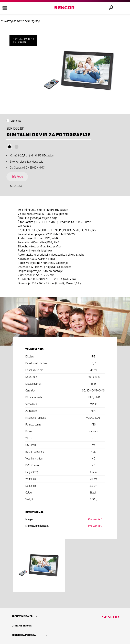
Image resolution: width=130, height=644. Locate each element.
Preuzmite (94, 519)
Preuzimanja (15, 186)
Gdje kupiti (17, 177)
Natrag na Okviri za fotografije (22, 21)
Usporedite (16, 121)
